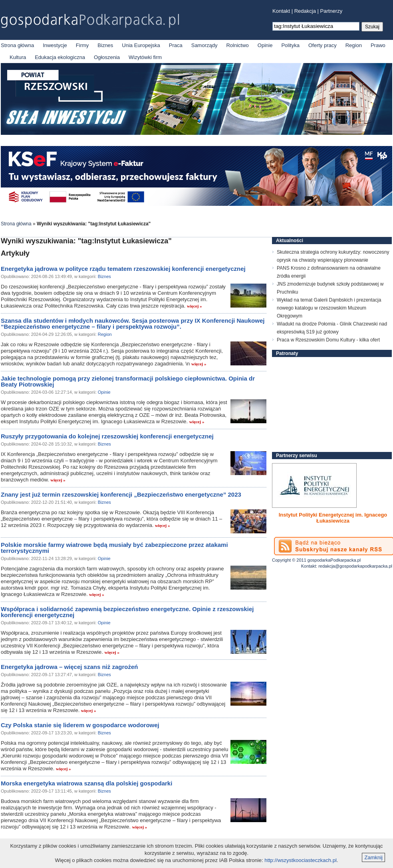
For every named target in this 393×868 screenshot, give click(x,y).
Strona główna (17, 45)
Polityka (290, 45)
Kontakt (281, 11)
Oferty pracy (323, 45)
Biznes (105, 45)
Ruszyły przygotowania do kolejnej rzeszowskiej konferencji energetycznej (107, 436)
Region (354, 45)
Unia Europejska (141, 45)
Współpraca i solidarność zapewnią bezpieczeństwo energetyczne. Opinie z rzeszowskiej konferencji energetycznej (127, 612)
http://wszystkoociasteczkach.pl (301, 860)
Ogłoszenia (107, 57)
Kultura (18, 57)
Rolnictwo (237, 45)
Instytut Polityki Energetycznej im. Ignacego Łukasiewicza (333, 518)
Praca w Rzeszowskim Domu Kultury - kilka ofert (328, 340)
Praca (176, 45)
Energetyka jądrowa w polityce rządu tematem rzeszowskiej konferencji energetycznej (123, 269)
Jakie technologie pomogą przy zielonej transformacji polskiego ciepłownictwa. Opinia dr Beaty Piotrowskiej (128, 381)
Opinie (265, 45)
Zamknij (373, 857)
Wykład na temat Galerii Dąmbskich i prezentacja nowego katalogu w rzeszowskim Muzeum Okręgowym (329, 308)
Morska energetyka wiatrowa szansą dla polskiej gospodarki (86, 783)
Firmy (82, 45)
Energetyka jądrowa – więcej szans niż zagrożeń (69, 667)
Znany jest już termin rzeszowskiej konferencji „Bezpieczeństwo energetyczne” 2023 (121, 494)
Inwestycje (55, 45)
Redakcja (305, 11)
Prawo (378, 45)
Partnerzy (331, 11)
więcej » (195, 306)
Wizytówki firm (145, 57)
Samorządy (204, 45)
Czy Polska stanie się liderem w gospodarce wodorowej (80, 725)
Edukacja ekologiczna (60, 57)
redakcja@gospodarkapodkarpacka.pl (355, 566)
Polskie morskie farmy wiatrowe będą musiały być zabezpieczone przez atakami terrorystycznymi (114, 548)
